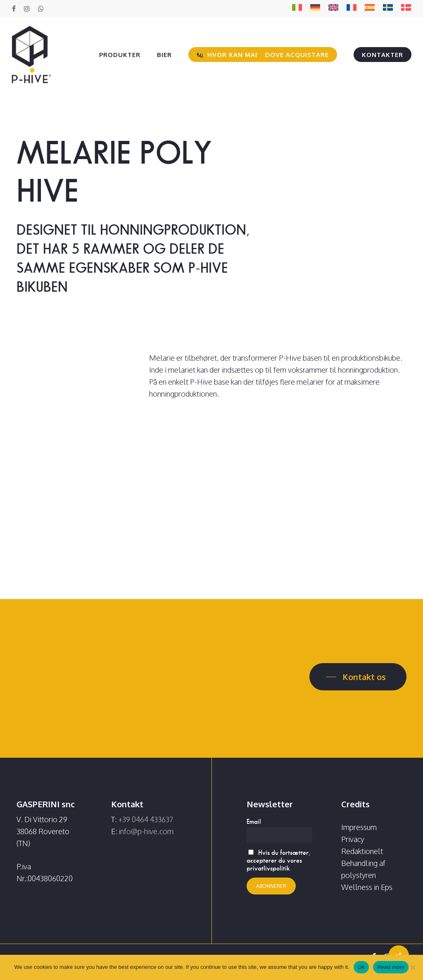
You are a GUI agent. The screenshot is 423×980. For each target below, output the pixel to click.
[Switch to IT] (297, 9)
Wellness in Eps (367, 887)
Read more (391, 967)
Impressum (359, 827)
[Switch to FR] (352, 9)
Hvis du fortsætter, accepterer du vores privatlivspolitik (278, 860)
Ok (361, 967)
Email (254, 822)
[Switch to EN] (333, 9)
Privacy (353, 839)
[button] (358, 677)
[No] (413, 967)
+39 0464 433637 (146, 819)
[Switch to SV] (388, 9)
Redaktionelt (362, 851)
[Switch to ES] (370, 9)
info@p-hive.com (146, 831)
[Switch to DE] (315, 9)
